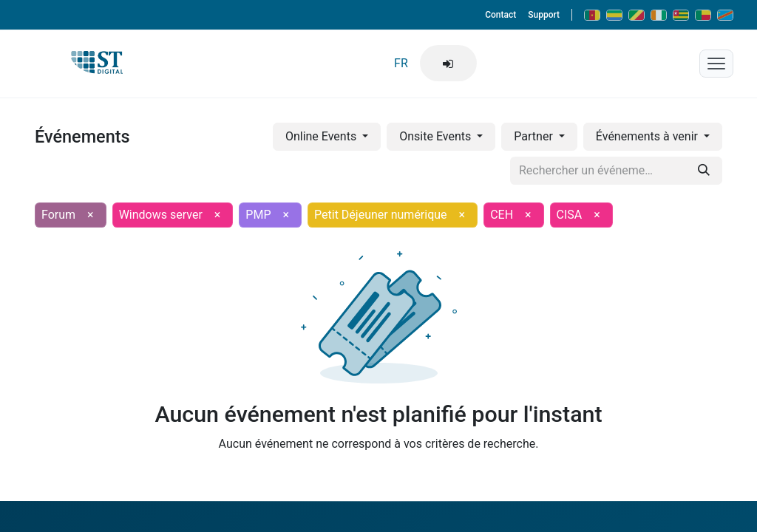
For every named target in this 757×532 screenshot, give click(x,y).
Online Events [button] (322, 136)
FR (401, 63)
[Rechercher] (704, 171)
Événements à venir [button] (648, 136)
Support (544, 15)
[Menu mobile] (716, 64)
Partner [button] (534, 136)
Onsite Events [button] (437, 136)
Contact (500, 15)
